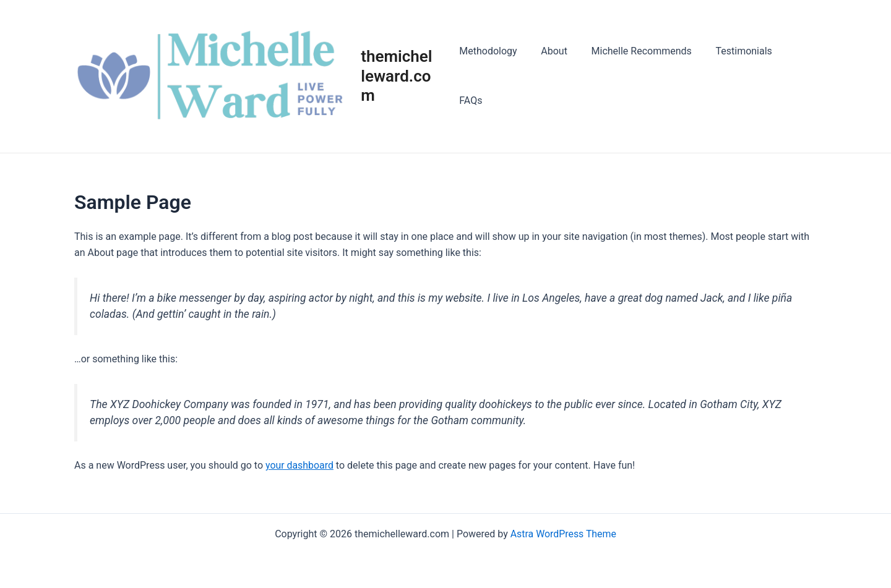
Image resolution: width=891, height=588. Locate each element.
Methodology (492, 77)
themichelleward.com (401, 77)
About (555, 77)
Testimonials (735, 77)
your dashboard (300, 468)
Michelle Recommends (637, 77)
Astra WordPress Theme (563, 534)
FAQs (795, 77)
